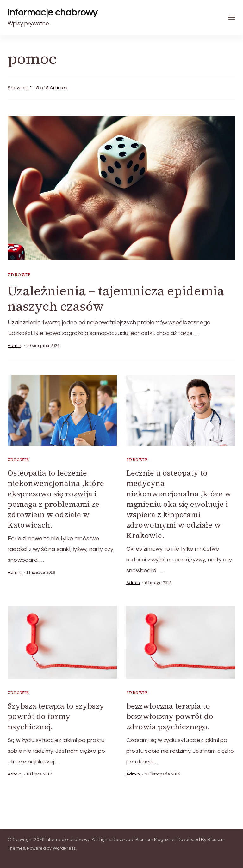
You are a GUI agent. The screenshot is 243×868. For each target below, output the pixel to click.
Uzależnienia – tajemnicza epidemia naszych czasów (116, 299)
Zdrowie (19, 275)
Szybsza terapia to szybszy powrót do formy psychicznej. (56, 716)
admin (14, 346)
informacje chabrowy (53, 12)
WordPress (64, 848)
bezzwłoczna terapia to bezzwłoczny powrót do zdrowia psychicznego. (170, 716)
